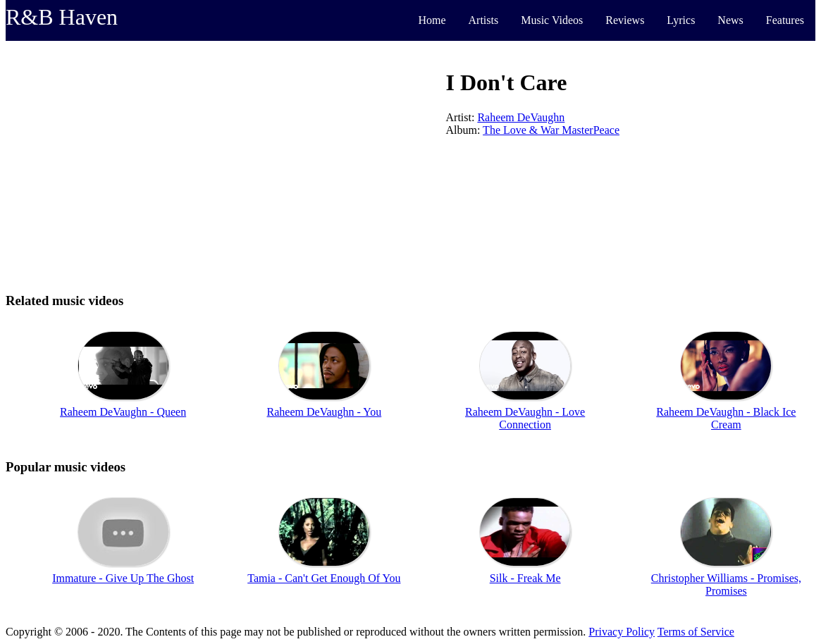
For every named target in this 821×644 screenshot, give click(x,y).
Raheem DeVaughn (521, 117)
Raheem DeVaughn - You (325, 412)
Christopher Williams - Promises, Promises (726, 584)
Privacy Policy (622, 632)
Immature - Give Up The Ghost (123, 578)
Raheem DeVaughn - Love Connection (525, 418)
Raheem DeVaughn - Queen (123, 412)
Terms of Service (696, 632)
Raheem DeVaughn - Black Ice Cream (726, 418)
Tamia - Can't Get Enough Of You (324, 578)
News (730, 20)
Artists (484, 20)
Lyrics (681, 20)
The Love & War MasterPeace (551, 130)
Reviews (625, 20)
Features (785, 20)
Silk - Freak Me (525, 578)
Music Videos (552, 20)
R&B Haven (62, 17)
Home (432, 20)
